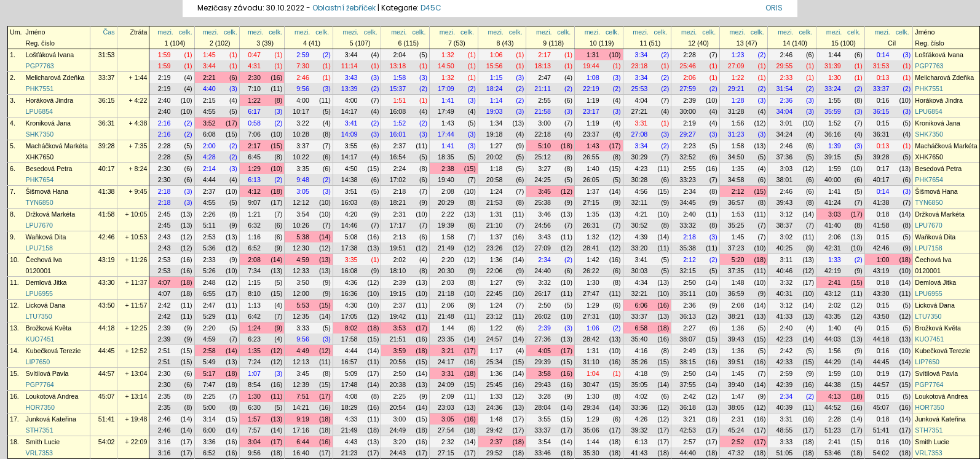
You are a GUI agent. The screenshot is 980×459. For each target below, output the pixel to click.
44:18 (107, 328)
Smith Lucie (43, 442)
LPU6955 (39, 293)
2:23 (690, 146)
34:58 (736, 180)
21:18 (446, 293)
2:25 (209, 396)
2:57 (690, 442)
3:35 (303, 169)
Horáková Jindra (50, 100)
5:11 (209, 225)
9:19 (303, 419)
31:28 (736, 111)
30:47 (591, 385)
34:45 (688, 202)
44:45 (107, 351)
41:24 (833, 202)
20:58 (495, 180)
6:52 (254, 248)
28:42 (591, 339)
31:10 (591, 362)
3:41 (351, 123)
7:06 (254, 134)
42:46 (107, 237)
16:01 (397, 134)
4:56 (642, 191)
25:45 (495, 385)
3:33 (303, 328)
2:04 (399, 55)
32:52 (688, 157)
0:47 (254, 55)
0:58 (254, 123)
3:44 (351, 55)
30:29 (640, 157)
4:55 (209, 111)
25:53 (640, 89)
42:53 (688, 430)
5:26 (209, 271)
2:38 (448, 169)
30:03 (640, 271)
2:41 (835, 282)
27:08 (640, 134)
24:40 (543, 271)
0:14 (883, 55)
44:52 (833, 407)
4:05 (544, 351)
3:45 (544, 191)
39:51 (736, 362)
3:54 (303, 214)
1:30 (835, 78)
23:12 (495, 316)
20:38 (397, 385)
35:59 (833, 111)
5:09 (351, 373)
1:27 (496, 146)
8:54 (254, 385)
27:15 (591, 202)
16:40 (301, 453)
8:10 (254, 293)
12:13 (301, 362)
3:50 (303, 282)
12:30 (301, 248)
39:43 (784, 202)
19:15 (397, 293)
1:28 (738, 100)
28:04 (543, 407)
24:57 (495, 339)
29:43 (543, 385)
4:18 (642, 373)
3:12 (786, 214)
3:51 (351, 191)
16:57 (350, 362)
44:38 (833, 385)
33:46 (543, 453)
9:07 (254, 202)
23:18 (640, 66)
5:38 (303, 237)
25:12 (543, 157)
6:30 (254, 407)
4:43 (351, 442)
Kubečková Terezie (53, 351)
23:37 (591, 134)
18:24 (495, 89)
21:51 (397, 339)
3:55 (351, 146)
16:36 (350, 293)
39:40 (736, 385)
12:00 (301, 293)
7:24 (254, 362)
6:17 (254, 111)
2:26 (209, 214)
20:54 (397, 407)
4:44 (209, 180)
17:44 (446, 134)
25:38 (543, 202)
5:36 (209, 248)
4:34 (642, 282)
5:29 (209, 316)
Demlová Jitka (46, 282)
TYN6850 (40, 202)
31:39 (833, 66)
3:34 (642, 55)
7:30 (303, 66)
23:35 (446, 339)
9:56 (303, 89)
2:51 (164, 351)
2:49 (690, 351)
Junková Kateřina (51, 419)
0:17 (883, 169)
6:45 (254, 157)
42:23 (784, 339)
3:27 (544, 169)
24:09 (446, 385)
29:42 (495, 430)
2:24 (399, 169)
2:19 (164, 78)
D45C (431, 8)
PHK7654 (40, 180)
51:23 (833, 430)
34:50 (736, 157)
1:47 (738, 396)
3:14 (209, 419)
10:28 (301, 134)
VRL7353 (39, 453)
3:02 (786, 237)
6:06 (642, 305)
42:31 (833, 248)
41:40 (833, 225)
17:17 (397, 225)
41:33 (784, 316)
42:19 (833, 271)
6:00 (209, 430)
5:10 (544, 146)
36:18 (688, 407)
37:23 (736, 248)
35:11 (688, 293)
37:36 (784, 157)
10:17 (301, 111)
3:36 (209, 442)
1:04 (593, 373)
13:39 (350, 89)
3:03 (786, 169)
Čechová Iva (44, 260)
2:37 (399, 146)
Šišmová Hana (47, 191)
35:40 (640, 339)
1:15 (496, 78)
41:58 (107, 214)
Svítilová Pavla (47, 373)
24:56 (543, 225)
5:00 (209, 407)
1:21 (254, 214)
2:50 (690, 282)
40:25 (784, 248)
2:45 (164, 214)
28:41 (591, 248)
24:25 (543, 180)
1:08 (593, 78)
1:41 (448, 100)
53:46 (833, 453)
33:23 (688, 180)
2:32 (448, 442)
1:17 (496, 351)
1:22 (738, 78)
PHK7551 (40, 89)
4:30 (351, 305)
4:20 (351, 214)
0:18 (883, 214)
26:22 (591, 271)
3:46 (544, 214)
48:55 (784, 430)
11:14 (350, 66)
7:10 (254, 89)
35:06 (591, 430)
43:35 (833, 316)
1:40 (593, 169)
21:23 (350, 453)
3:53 (399, 328)
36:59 (736, 293)
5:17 (209, 373)
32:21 (640, 293)
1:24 (496, 191)
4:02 (642, 396)
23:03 (446, 407)
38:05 (736, 407)
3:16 (164, 442)
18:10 (397, 271)
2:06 (690, 78)
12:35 (301, 316)
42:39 (784, 385)
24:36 (495, 407)
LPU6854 (39, 111)
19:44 (591, 66)
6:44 (303, 442)
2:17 (544, 55)
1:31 (593, 55)
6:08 (209, 134)
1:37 (593, 191)
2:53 (209, 237)
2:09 (448, 396)
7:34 (254, 271)
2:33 (786, 78)
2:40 (164, 100)
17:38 (350, 248)
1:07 (254, 373)
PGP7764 (40, 385)
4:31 (254, 66)
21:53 (495, 202)
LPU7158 (39, 248)
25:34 (495, 362)
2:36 (786, 100)
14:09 (350, 134)
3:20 (399, 442)
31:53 (107, 55)
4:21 (642, 214)
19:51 (397, 248)
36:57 (736, 202)
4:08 (351, 396)
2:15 (209, 100)
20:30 (446, 271)
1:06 (496, 55)
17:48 (350, 385)
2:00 (209, 146)
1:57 (254, 419)
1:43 (448, 123)
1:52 (399, 123)
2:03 (448, 282)
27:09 (736, 66)
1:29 (254, 169)
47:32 (736, 453)
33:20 (640, 248)
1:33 (835, 260)
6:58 (642, 328)
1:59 (164, 55)
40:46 (784, 271)
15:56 (495, 66)
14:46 (350, 225)
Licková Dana (46, 305)
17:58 (350, 339)
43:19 (107, 260)
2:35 (164, 396)
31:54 (784, 89)
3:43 (351, 78)
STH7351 (40, 430)
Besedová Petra (49, 169)
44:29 (833, 362)
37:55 (688, 385)
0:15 (883, 123)
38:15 (688, 362)
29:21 (736, 89)
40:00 (833, 180)
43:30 (107, 282)
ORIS (774, 8)
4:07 (164, 282)
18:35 (446, 157)
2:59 (303, 55)
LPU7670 (39, 225)
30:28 (640, 180)
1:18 (496, 169)
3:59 (399, 351)
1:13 (254, 305)
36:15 (107, 100)
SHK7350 (40, 134)
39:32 (640, 430)
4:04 (642, 100)
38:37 (784, 225)
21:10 (495, 225)
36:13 (688, 316)
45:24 (736, 430)
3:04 (254, 442)
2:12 (738, 191)
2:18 (164, 191)
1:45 (209, 55)
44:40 (688, 453)
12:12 (301, 202)
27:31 (591, 316)
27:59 (688, 89)
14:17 (350, 111)
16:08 (397, 111)
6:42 (254, 316)
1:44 (835, 55)
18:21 (397, 202)
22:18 (543, 134)
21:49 (446, 248)
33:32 (688, 225)
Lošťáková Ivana (50, 55)
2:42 (164, 305)
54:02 (107, 442)
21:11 (543, 89)
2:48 (209, 282)
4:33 (351, 419)
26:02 (543, 316)
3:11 (786, 260)
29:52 (495, 453)
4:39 (642, 237)
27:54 (446, 430)
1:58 (399, 78)
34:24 (784, 134)
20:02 (495, 157)
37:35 (736, 271)
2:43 (164, 237)
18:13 (543, 66)
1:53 (738, 214)
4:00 (303, 100)
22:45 (495, 293)
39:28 (107, 146)
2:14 (209, 169)
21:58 (543, 111)
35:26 (640, 362)
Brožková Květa (49, 328)
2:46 (786, 55)
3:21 (448, 351)
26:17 (543, 293)
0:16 (883, 100)
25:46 (688, 66)
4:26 (642, 419)
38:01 (784, 180)
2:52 (738, 442)
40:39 (784, 407)
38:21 (736, 316)
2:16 (164, 123)
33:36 (640, 407)
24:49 (397, 430)
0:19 (883, 373)
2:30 (254, 78)
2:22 (448, 214)
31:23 (736, 134)
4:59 (303, 260)
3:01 (786, 123)
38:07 (688, 339)
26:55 (591, 157)
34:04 (784, 111)
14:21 (301, 407)
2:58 (209, 351)
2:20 (448, 260)
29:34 (591, 407)
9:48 (303, 180)
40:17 (107, 169)
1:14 (496, 100)
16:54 (397, 157)
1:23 (738, 55)
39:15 (833, 157)
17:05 (350, 316)
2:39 (690, 100)
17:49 (446, 111)
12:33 (301, 271)
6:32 (254, 225)
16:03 (350, 202)
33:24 (833, 89)
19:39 (446, 225)
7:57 (254, 430)
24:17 (446, 362)
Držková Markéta (51, 214)
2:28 (690, 55)
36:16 (833, 134)
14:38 (350, 180)
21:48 (446, 316)
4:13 (835, 396)
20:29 (446, 202)
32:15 (688, 271)
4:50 (351, 169)
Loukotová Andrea (52, 396)
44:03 (833, 339)
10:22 (301, 157)
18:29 (350, 407)
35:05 (640, 385)
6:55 (209, 293)
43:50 (107, 305)
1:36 (496, 260)
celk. (186, 32)
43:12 (833, 293)
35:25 (736, 225)
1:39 (835, 146)
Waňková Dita (46, 237)
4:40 (209, 89)
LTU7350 (39, 316)
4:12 (254, 191)
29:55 (784, 66)
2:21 (209, 78)
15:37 (397, 89)
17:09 (446, 89)
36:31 (107, 123)
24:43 (397, 453)
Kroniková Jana (48, 123)
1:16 (254, 237)
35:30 (591, 453)
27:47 (591, 293)
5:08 (351, 237)
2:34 (690, 191)
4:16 (642, 351)
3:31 (642, 123)
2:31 (399, 214)
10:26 (301, 225)
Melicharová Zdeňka (55, 78)
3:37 (303, 146)
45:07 (107, 396)
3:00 (544, 123)
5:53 (303, 305)
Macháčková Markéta (57, 146)
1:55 (835, 100)
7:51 (303, 396)
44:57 (107, 373)
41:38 (107, 191)
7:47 (209, 385)
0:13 (883, 78)
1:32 (448, 55)
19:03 (495, 111)
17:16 (301, 430)
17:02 (397, 180)
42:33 (784, 362)
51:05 (784, 453)
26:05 (591, 180)
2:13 (399, 237)
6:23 (254, 339)
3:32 (544, 282)
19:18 (495, 134)
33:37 (107, 78)
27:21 (640, 111)
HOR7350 (40, 407)
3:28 (544, 396)
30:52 (640, 225)
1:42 (593, 260)
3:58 (544, 373)
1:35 (738, 169)
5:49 (209, 362)
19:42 (397, 316)
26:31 (591, 225)
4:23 (642, 169)
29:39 (543, 362)
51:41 (107, 419)
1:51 (399, 100)
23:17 (591, 111)
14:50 (446, 66)
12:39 (301, 385)
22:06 (495, 271)
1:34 (496, 123)
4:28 (209, 157)
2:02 (399, 260)
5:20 (738, 260)
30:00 (688, 111)
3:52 (209, 123)
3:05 (303, 191)
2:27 (690, 328)
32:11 (640, 202)
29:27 (688, 134)
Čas (109, 32)
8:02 (351, 328)
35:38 (688, 248)
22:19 (591, 89)
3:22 (303, 123)
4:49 (303, 351)
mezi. (165, 32)
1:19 (593, 100)
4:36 (351, 282)
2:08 (448, 191)
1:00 (883, 260)
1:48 (738, 282)
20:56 (397, 362)
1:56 (738, 123)
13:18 (397, 66)
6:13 (254, 180)
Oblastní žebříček (344, 8)
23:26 (495, 248)
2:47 (544, 78)
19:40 (446, 180)
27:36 (543, 339)
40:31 (784, 293)
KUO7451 (40, 339)
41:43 (640, 453)
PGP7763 (40, 66)
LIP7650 (38, 362)
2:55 (544, 100)
